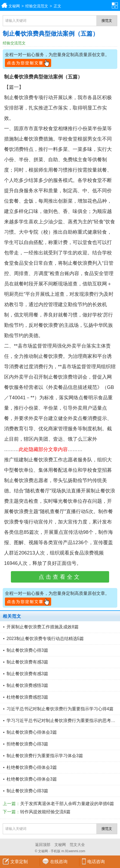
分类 (116, 5)
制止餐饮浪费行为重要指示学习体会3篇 (45, 756)
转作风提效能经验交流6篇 (45, 812)
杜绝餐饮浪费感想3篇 (27, 697)
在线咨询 (59, 862)
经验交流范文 (37, 6)
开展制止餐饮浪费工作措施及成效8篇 (43, 627)
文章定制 (19, 862)
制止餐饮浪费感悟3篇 (27, 685)
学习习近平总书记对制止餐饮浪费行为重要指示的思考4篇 (62, 721)
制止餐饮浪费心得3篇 (27, 650)
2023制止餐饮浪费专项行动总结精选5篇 (45, 639)
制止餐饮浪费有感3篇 (27, 662)
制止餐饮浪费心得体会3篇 (32, 732)
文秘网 (14, 6)
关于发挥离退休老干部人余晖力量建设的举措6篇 (67, 804)
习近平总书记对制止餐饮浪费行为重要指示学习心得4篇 (60, 709)
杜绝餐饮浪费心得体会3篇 (32, 767)
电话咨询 (96, 862)
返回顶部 (43, 845)
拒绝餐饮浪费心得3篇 (27, 744)
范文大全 (77, 845)
